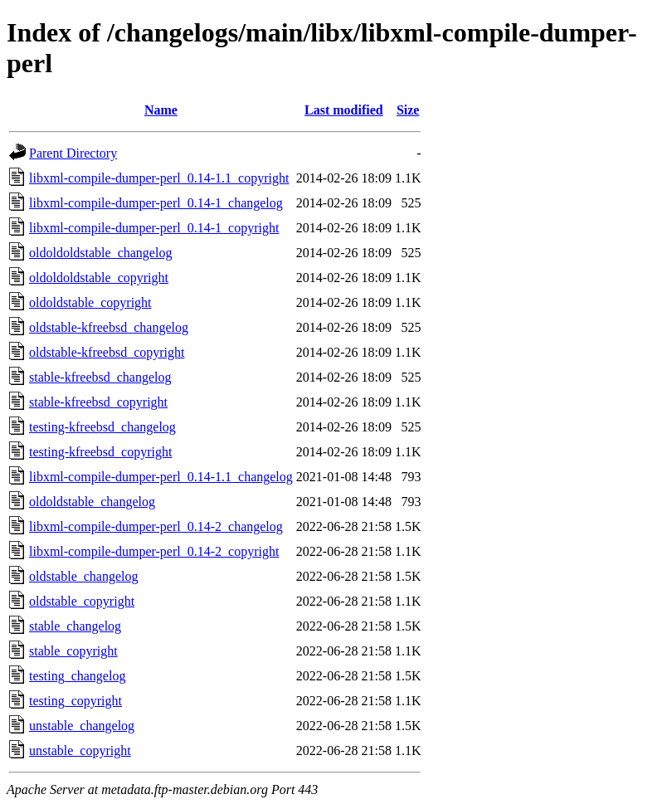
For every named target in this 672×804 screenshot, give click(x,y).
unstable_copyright (80, 750)
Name (161, 110)
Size (408, 110)
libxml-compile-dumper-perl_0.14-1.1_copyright (159, 178)
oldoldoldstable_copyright (99, 278)
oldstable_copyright (82, 601)
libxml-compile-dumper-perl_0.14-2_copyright (154, 551)
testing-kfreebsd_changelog (102, 427)
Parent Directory (73, 153)
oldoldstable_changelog (92, 502)
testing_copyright (75, 701)
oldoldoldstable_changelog (100, 253)
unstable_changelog (82, 726)
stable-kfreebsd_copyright (98, 402)
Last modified (344, 110)
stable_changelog (75, 626)
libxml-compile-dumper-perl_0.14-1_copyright (154, 228)
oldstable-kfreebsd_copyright (107, 352)
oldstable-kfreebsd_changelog (109, 327)
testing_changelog (77, 676)
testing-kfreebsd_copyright (100, 452)
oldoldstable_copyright (90, 302)
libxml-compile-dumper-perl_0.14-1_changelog (156, 203)
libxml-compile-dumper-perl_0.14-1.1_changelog (161, 477)
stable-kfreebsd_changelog (100, 377)
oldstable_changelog (84, 576)
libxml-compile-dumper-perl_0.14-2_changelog (156, 526)
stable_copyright (73, 651)
